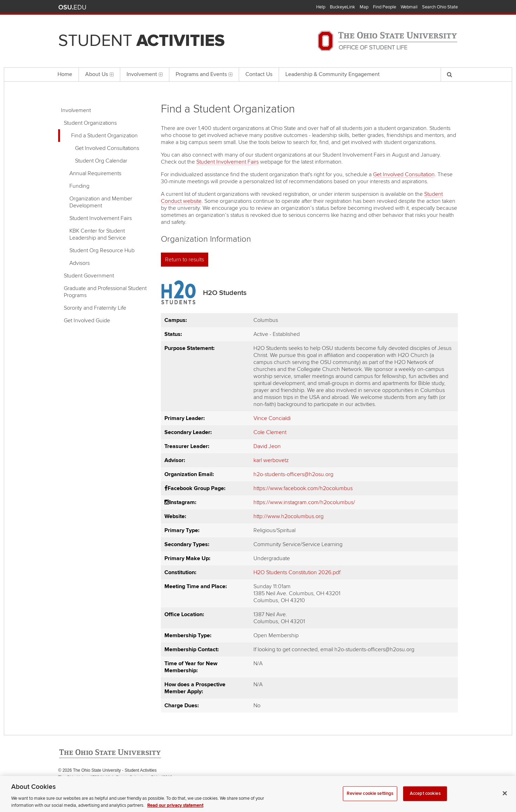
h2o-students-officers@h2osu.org (293, 474)
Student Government (89, 276)
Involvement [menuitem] (145, 74)
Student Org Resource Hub (102, 250)
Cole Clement (270, 432)
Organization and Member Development (101, 202)
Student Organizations (90, 123)
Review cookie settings (370, 801)
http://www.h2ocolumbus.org (288, 516)
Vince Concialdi (272, 418)
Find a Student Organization (104, 136)
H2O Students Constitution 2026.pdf (297, 572)
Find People (385, 7)
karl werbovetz (271, 460)
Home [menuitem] (65, 74)
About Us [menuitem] (99, 74)
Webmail (409, 7)
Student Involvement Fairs (101, 218)
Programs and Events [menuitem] (204, 74)
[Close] (505, 801)
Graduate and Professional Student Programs (105, 292)
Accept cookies (425, 801)
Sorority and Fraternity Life (95, 308)
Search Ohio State (440, 7)
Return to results (185, 260)
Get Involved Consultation (404, 174)
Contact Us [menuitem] (259, 74)
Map (364, 7)
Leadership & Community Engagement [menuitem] (332, 74)
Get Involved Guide (87, 321)
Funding (79, 186)
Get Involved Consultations (107, 148)
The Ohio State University (72, 7)
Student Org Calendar (101, 161)
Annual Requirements (95, 173)
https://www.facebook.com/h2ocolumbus (303, 488)
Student (141, 41)
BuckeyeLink (342, 7)
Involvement (76, 110)
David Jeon (267, 446)
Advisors (80, 263)
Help (321, 7)
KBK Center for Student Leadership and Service (98, 234)
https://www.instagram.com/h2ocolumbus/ (304, 502)
